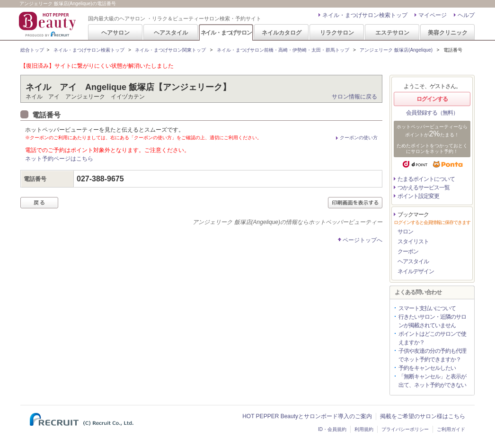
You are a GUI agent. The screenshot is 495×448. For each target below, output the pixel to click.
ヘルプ (466, 15)
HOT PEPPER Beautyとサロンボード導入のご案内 (307, 416)
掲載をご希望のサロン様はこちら (423, 416)
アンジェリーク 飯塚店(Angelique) (396, 50)
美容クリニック (448, 33)
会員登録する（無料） (432, 113)
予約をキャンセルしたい (427, 368)
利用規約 (364, 429)
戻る (39, 203)
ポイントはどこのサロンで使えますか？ (432, 338)
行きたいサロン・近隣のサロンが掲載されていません (432, 321)
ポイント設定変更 (418, 196)
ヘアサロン (115, 33)
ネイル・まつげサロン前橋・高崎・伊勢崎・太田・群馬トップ (283, 50)
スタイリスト (413, 242)
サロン (405, 232)
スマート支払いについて (427, 308)
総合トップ (32, 50)
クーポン (408, 251)
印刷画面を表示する (355, 203)
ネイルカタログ (282, 33)
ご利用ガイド (451, 429)
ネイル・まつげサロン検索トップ (365, 15)
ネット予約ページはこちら (59, 159)
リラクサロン (337, 33)
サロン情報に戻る (354, 97)
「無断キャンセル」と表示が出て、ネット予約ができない (432, 381)
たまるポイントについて (426, 179)
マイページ (433, 15)
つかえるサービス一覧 (424, 188)
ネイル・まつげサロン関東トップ (170, 50)
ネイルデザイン (416, 271)
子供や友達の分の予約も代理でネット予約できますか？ (432, 355)
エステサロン (392, 33)
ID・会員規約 (332, 429)
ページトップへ (362, 240)
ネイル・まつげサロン (226, 33)
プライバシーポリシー (405, 429)
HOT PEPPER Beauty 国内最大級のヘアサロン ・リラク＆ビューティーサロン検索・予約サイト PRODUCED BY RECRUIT (48, 24)
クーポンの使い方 (359, 138)
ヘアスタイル (171, 33)
